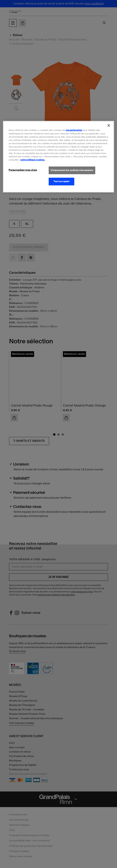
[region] (58, 157)
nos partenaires (74, 130)
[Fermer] (109, 125)
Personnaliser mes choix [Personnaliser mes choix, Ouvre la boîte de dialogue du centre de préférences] (23, 170)
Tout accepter (61, 181)
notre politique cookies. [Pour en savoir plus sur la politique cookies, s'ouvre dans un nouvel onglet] (33, 160)
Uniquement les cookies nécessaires (72, 170)
